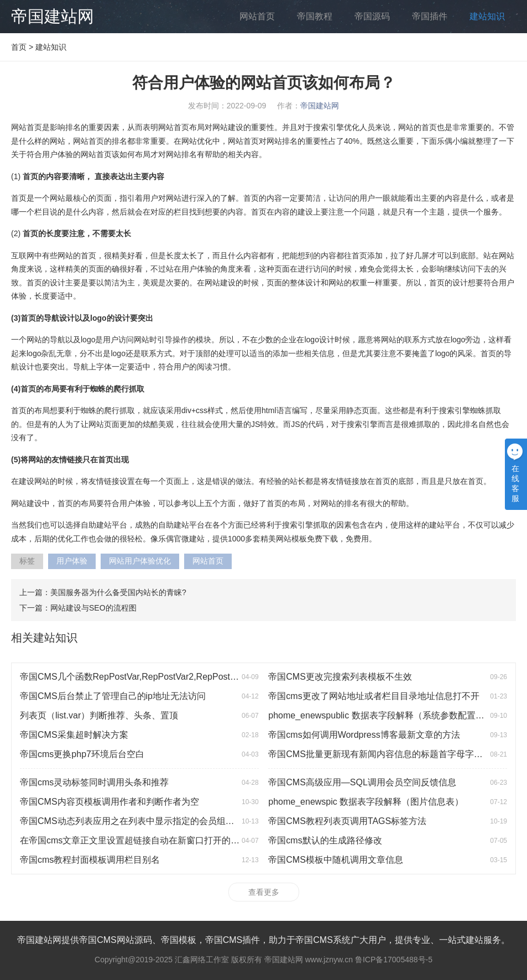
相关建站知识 (44, 638)
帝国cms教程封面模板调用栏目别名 (90, 860)
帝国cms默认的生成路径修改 (325, 840)
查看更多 (264, 892)
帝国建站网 (53, 16)
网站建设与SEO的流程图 (93, 608)
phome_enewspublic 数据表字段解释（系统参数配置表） (380, 715)
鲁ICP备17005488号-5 (394, 960)
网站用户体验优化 (140, 561)
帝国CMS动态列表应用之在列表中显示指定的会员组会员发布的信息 (154, 821)
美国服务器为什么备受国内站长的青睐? (118, 592)
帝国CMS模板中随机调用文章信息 (336, 860)
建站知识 (487, 16)
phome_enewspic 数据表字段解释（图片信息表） (366, 802)
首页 (19, 47)
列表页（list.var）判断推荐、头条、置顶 (99, 715)
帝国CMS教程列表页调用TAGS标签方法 (347, 821)
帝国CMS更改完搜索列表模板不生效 (340, 677)
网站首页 (257, 16)
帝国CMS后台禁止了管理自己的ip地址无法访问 (113, 696)
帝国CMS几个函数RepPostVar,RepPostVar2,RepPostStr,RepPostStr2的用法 (170, 677)
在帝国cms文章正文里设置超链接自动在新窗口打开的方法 (134, 840)
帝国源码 (372, 16)
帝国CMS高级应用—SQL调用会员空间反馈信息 (362, 782)
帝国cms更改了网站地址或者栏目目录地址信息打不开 (374, 696)
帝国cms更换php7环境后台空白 (82, 754)
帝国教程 (315, 16)
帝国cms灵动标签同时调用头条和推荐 (94, 782)
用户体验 (72, 561)
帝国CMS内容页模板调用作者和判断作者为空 (109, 802)
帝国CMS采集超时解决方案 (74, 735)
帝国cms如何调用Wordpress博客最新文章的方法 (364, 735)
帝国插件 (430, 16)
